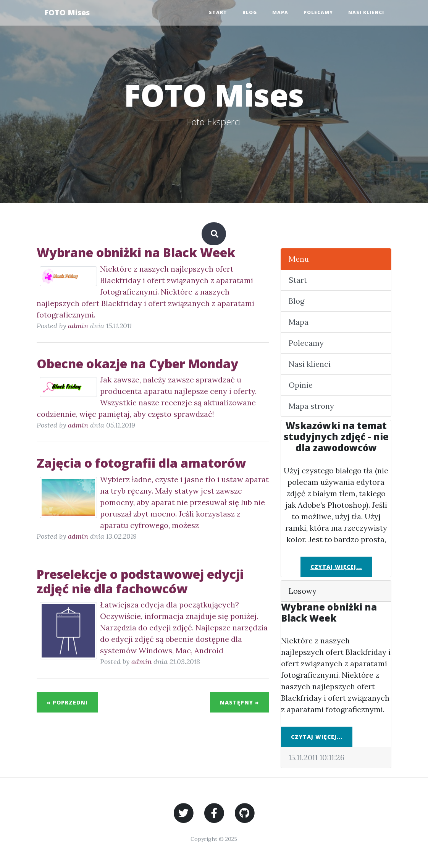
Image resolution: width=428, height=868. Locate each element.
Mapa (280, 12)
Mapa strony (311, 406)
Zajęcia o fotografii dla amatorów (141, 463)
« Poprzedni (67, 702)
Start (218, 12)
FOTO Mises (67, 12)
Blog (250, 12)
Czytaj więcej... (336, 567)
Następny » (240, 702)
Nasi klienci (366, 12)
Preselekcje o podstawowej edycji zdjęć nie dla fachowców (140, 581)
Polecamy (318, 12)
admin (78, 326)
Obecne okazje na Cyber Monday (137, 364)
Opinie (301, 385)
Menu (299, 259)
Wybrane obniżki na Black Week (136, 252)
